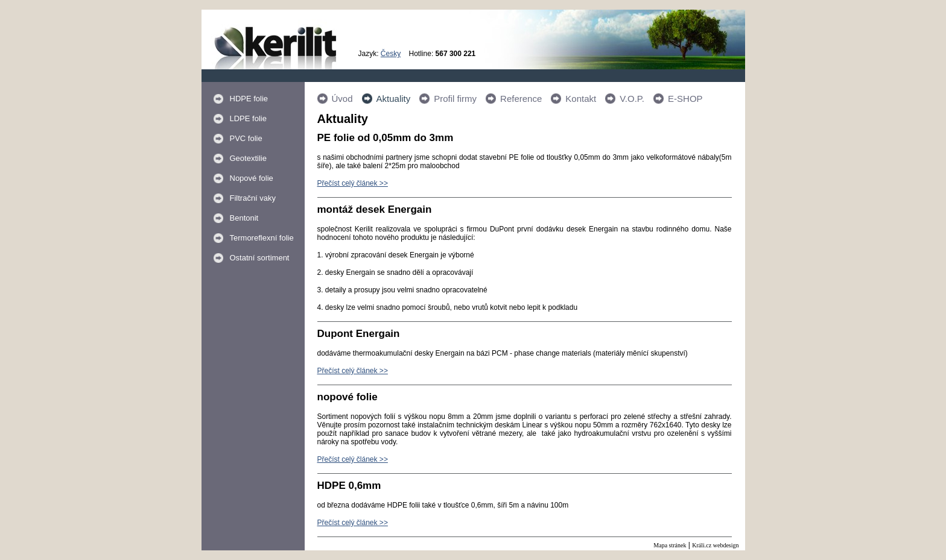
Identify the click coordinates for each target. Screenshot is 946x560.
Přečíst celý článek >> (353, 183)
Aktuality (394, 99)
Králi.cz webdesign (715, 545)
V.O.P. (632, 99)
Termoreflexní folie (262, 238)
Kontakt (581, 99)
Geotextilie (248, 158)
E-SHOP (685, 99)
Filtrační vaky (253, 198)
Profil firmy (455, 99)
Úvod (342, 99)
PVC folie (246, 138)
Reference (521, 99)
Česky (391, 54)
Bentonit (244, 218)
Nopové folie (252, 178)
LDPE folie (248, 118)
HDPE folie (249, 99)
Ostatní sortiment (260, 258)
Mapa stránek (670, 545)
